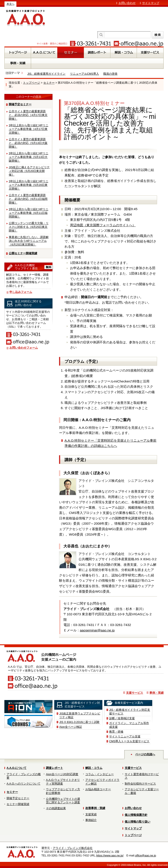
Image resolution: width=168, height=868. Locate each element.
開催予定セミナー (20, 104)
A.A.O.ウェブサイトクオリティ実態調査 (63, 782)
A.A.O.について (17, 768)
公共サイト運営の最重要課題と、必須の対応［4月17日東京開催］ (28, 115)
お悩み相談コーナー (98, 789)
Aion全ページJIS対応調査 (62, 774)
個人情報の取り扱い (137, 822)
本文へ (10, 4)
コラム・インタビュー (100, 774)
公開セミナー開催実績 (23, 253)
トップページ (31, 83)
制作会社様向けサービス (140, 784)
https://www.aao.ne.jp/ (110, 855)
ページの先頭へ (145, 754)
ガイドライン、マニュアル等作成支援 (129, 725)
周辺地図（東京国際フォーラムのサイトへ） (103, 225)
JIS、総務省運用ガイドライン (46, 74)
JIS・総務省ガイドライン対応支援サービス (130, 712)
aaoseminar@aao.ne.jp (97, 630)
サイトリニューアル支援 (125, 736)
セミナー (49, 83)
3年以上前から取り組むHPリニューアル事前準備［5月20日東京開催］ (29, 185)
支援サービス (135, 693)
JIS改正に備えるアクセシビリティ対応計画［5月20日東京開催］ (29, 171)
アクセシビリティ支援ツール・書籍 (142, 791)
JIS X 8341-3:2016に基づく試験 (79, 722)
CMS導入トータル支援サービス (129, 741)
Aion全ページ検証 (71, 727)
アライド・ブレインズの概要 (24, 776)
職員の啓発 (110, 74)
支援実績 (91, 814)
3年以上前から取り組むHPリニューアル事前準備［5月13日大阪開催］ (29, 157)
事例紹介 (91, 820)
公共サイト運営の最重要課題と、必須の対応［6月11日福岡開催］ (28, 199)
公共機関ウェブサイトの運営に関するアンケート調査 (63, 801)
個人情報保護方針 (136, 815)
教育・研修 (116, 732)
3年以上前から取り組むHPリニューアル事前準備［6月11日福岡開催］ (29, 213)
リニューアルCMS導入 (84, 74)
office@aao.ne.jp (145, 855)
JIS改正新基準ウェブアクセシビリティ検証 (80, 715)
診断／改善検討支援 (122, 718)
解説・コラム (94, 768)
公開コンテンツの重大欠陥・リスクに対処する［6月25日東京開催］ (29, 227)
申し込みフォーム (21, 292)
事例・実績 (157, 693)
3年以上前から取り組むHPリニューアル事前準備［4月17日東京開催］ (29, 129)
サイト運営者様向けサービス (142, 776)
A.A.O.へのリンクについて (24, 784)
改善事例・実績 (95, 808)
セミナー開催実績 (18, 804)
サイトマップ (151, 3)
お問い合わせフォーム (24, 348)
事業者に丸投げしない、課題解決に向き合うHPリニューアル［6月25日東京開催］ (29, 241)
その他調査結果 (56, 808)
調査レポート (54, 768)
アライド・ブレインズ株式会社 (73, 848)
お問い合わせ (127, 3)
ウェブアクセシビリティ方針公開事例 (63, 791)
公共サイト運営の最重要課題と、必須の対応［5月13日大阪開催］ (28, 143)
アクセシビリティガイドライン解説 (102, 782)
